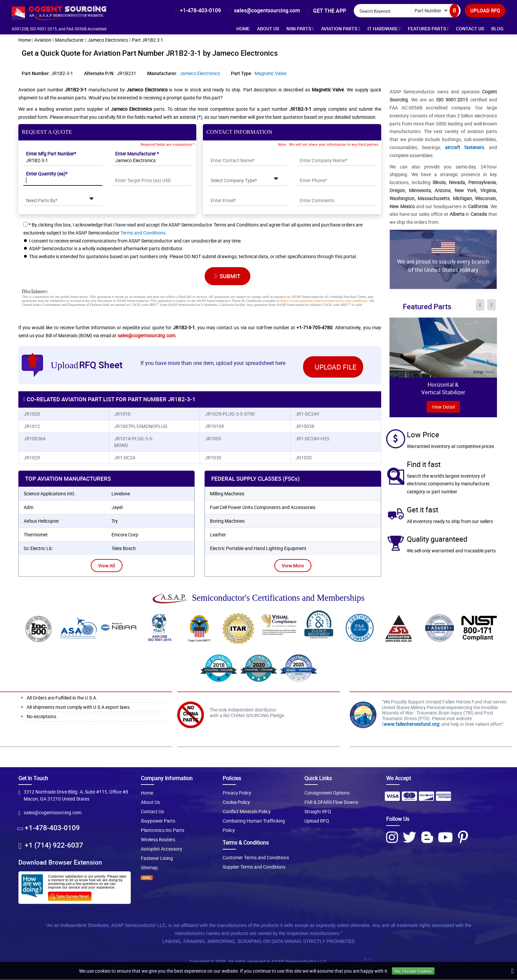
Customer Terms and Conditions (256, 858)
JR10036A (35, 439)
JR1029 (32, 458)
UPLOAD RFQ (485, 10)
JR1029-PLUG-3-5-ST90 (230, 415)
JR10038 (305, 427)
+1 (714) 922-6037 (54, 846)
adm (29, 508)
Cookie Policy (236, 803)
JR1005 (213, 439)
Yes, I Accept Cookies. (413, 971)
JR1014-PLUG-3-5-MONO (134, 443)
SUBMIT (228, 277)
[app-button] (327, 11)
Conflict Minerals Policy (247, 813)
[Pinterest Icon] (463, 838)
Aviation (43, 41)
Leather (218, 536)
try (115, 522)
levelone (121, 495)
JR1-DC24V (307, 415)
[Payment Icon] (392, 800)
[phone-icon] (198, 10)
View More (293, 567)
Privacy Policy (237, 794)
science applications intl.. (50, 495)
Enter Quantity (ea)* (47, 174)
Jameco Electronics (108, 41)
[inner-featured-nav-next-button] (491, 306)
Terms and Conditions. (144, 233)
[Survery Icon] (72, 896)
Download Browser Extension (60, 863)
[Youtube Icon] (445, 838)
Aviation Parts (340, 29)
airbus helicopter (41, 522)
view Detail (443, 407)
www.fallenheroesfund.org (411, 725)
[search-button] (454, 11)
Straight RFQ (318, 813)
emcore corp (125, 536)
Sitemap (149, 869)
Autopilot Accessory (162, 850)
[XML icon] (177, 879)
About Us (268, 29)
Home (243, 29)
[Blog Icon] (427, 838)
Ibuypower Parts (158, 822)
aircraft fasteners (464, 148)
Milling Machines (227, 495)
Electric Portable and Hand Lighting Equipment (258, 549)
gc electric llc (38, 549)
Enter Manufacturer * (137, 154)
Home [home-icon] (25, 41)
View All (107, 567)
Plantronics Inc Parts (163, 831)
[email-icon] (264, 10)
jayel (117, 508)
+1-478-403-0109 (52, 829)
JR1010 (122, 415)
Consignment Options (327, 794)
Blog (497, 29)
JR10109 (214, 427)
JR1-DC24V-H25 (312, 439)
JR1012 (32, 427)
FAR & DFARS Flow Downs (331, 803)
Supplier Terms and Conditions (254, 868)
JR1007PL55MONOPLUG (139, 427)
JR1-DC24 (125, 458)
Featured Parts (428, 29)
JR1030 (213, 458)
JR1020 (32, 415)
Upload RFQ (317, 822)
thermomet (36, 536)
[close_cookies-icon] (512, 971)
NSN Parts (300, 29)
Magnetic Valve (271, 74)
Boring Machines (227, 522)
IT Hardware (384, 29)
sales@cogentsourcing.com (146, 336)
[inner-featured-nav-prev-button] (480, 306)
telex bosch (124, 549)
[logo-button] (70, 13)
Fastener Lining (157, 859)
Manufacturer (69, 41)
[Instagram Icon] (392, 838)
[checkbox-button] (26, 225)
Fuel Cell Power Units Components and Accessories (263, 508)
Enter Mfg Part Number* (51, 154)
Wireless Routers (158, 841)
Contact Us (470, 29)
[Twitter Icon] (410, 838)
